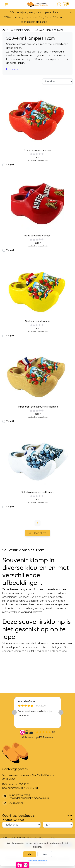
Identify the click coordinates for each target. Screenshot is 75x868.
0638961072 (9, 779)
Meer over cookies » (37, 861)
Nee (45, 854)
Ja (30, 854)
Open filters (38, 533)
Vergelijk (10, 164)
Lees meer (12, 69)
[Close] (71, 12)
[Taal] (21, 825)
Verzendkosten (43, 160)
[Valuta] (58, 825)
